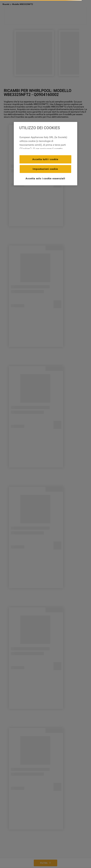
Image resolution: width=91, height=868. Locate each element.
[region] (45, 154)
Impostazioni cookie (45, 169)
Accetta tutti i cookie (45, 159)
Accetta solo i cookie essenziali (45, 178)
